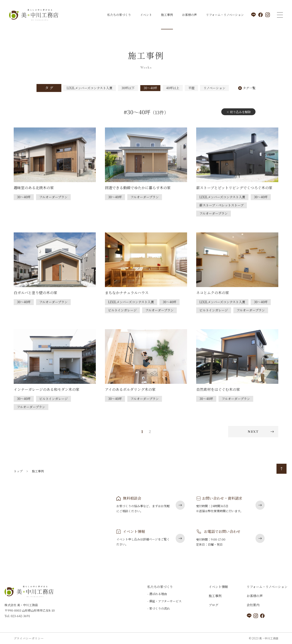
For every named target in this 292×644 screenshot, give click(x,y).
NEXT (253, 432)
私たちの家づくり (119, 15)
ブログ (214, 605)
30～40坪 (150, 88)
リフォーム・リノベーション (225, 15)
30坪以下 (128, 88)
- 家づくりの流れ (159, 608)
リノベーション (214, 88)
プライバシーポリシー (29, 638)
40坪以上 (173, 88)
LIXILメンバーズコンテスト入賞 (90, 88)
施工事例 (167, 15)
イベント (146, 15)
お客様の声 (189, 15)
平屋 (191, 88)
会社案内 (253, 605)
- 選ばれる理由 (157, 594)
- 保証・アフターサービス (164, 601)
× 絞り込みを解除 (239, 112)
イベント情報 (218, 587)
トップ (18, 471)
